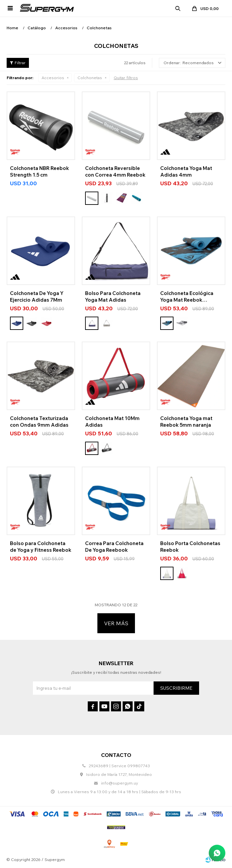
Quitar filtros (126, 78)
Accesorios (53, 78)
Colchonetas (90, 78)
